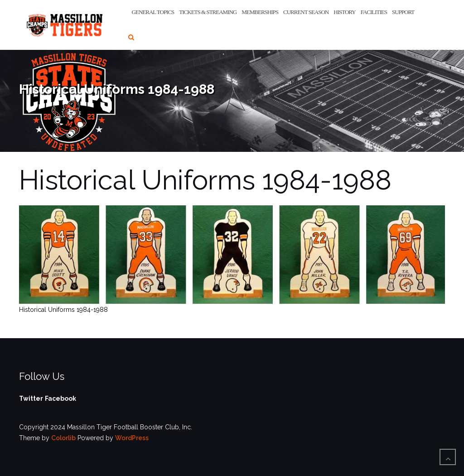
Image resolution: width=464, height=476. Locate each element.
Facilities (374, 12)
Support (403, 12)
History (344, 12)
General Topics (153, 12)
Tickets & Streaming (208, 12)
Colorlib (63, 438)
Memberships (260, 12)
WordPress (132, 438)
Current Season (306, 12)
